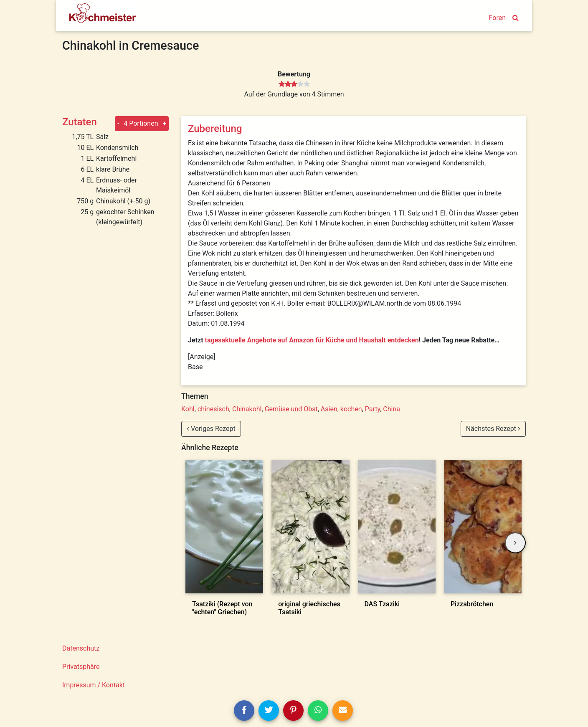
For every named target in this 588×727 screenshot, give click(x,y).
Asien (329, 409)
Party (373, 409)
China (392, 409)
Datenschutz (81, 648)
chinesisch (213, 409)
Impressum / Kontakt (94, 685)
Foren (497, 18)
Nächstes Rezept (493, 429)
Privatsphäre (81, 667)
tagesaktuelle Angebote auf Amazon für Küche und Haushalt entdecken (312, 340)
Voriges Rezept (211, 429)
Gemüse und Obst (291, 409)
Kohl (188, 409)
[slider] (294, 84)
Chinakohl (247, 409)
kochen (351, 409)
